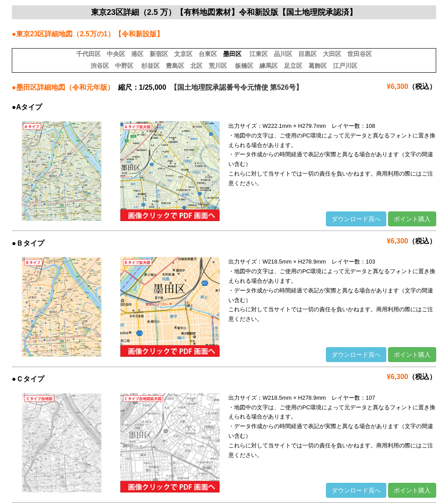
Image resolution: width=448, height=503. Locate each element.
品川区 (283, 54)
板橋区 (244, 66)
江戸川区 (345, 66)
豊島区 (175, 66)
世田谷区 (360, 54)
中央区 (116, 54)
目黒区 (308, 54)
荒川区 (218, 66)
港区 (137, 54)
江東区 (259, 54)
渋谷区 (100, 66)
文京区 (183, 54)
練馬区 (269, 66)
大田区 (332, 54)
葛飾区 (318, 66)
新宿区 (159, 54)
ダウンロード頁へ (356, 219)
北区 (196, 66)
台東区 (208, 54)
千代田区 (88, 54)
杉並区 (150, 66)
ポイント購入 (412, 219)
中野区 (124, 66)
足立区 (293, 66)
